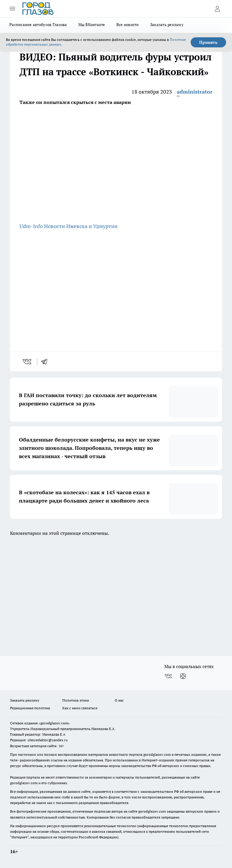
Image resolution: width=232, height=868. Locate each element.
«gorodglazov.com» (54, 723)
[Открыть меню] (12, 9)
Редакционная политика (30, 708)
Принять (208, 42)
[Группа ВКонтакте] (168, 676)
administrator (195, 92)
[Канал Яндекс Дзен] (183, 676)
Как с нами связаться (80, 708)
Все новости (128, 25)
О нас (119, 700)
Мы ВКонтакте (92, 25)
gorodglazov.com (157, 754)
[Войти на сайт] (217, 9)
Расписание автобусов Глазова (38, 25)
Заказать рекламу (167, 25)
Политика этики (76, 700)
